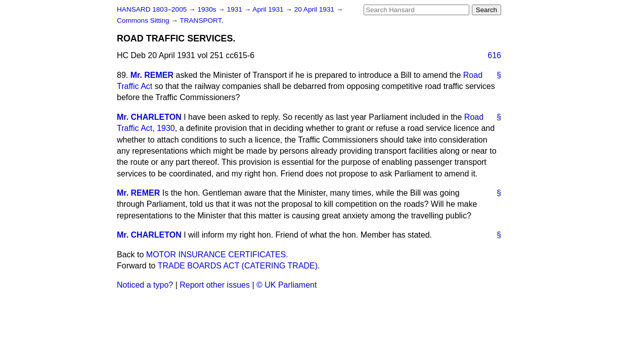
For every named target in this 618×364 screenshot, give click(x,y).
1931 (236, 9)
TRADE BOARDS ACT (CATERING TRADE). (239, 266)
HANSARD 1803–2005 (152, 9)
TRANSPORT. (201, 20)
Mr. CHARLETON (149, 117)
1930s (208, 9)
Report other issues (215, 285)
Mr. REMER (152, 75)
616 (494, 55)
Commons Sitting (144, 20)
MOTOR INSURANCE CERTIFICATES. (217, 255)
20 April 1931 (315, 9)
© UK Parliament (286, 285)
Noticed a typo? (145, 285)
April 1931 (269, 9)
